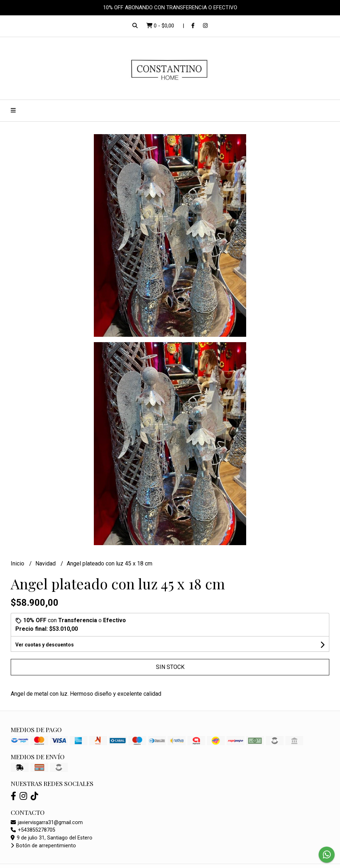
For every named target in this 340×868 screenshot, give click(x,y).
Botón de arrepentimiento (43, 846)
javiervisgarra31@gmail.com (47, 823)
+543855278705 (33, 830)
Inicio (18, 564)
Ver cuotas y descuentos (45, 645)
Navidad (46, 564)
